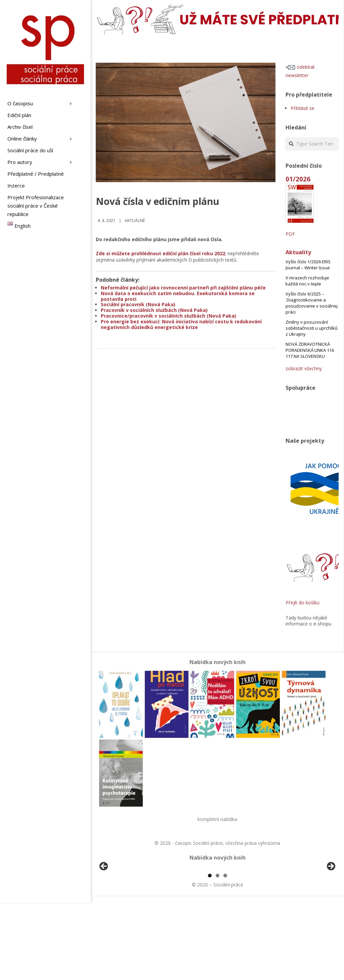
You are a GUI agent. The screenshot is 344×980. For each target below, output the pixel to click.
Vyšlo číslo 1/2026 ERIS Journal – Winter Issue (308, 265)
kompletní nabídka (217, 819)
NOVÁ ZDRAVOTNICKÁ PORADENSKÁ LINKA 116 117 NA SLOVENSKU (310, 350)
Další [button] (331, 905)
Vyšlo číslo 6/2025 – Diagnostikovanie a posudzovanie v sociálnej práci (312, 303)
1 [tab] (210, 953)
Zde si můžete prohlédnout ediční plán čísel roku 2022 (160, 253)
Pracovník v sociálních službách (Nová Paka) (154, 310)
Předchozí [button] (104, 905)
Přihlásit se (303, 108)
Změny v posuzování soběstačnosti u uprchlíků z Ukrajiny (312, 328)
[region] (217, 907)
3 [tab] (225, 953)
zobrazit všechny (304, 368)
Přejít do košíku (303, 603)
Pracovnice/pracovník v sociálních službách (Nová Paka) (168, 316)
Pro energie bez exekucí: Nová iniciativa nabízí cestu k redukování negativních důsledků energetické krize (181, 324)
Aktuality (298, 252)
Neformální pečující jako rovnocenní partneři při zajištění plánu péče (183, 288)
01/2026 (298, 179)
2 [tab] (218, 953)
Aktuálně (135, 221)
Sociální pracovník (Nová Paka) (138, 304)
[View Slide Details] (123, 907)
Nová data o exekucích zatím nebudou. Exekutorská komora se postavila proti (178, 296)
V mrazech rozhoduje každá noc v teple (307, 281)
